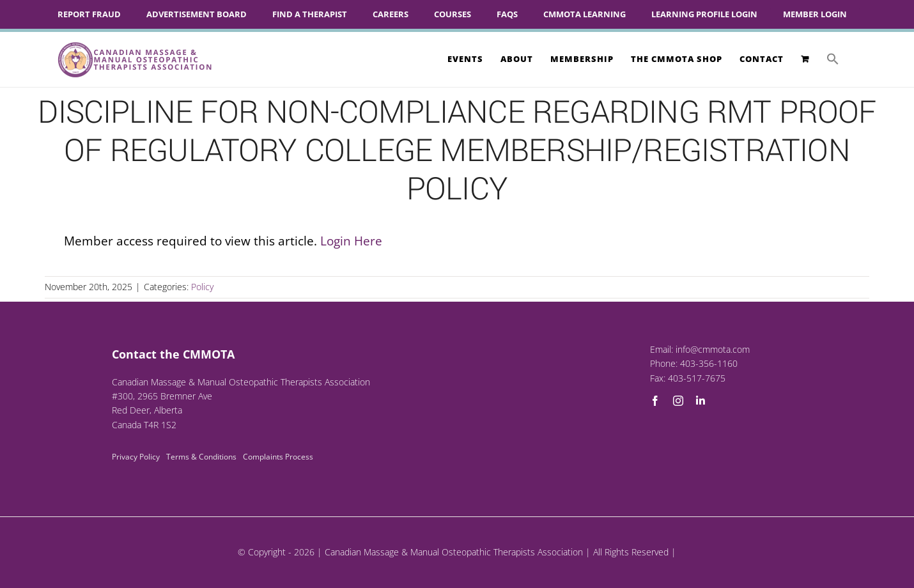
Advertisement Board (197, 14)
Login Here (351, 241)
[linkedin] (701, 401)
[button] (833, 59)
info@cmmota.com (713, 349)
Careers (391, 14)
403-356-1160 (709, 363)
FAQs (507, 14)
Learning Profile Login (704, 14)
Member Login (815, 14)
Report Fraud (89, 14)
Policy (202, 287)
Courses (453, 14)
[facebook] (655, 401)
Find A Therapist (310, 14)
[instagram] (678, 401)
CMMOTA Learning (585, 14)
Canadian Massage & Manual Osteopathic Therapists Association (454, 552)
